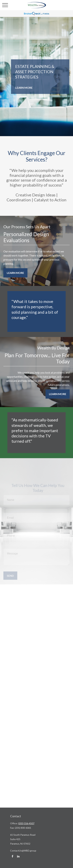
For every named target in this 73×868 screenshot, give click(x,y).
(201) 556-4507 (26, 823)
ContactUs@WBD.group (23, 851)
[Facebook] (12, 856)
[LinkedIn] (18, 856)
